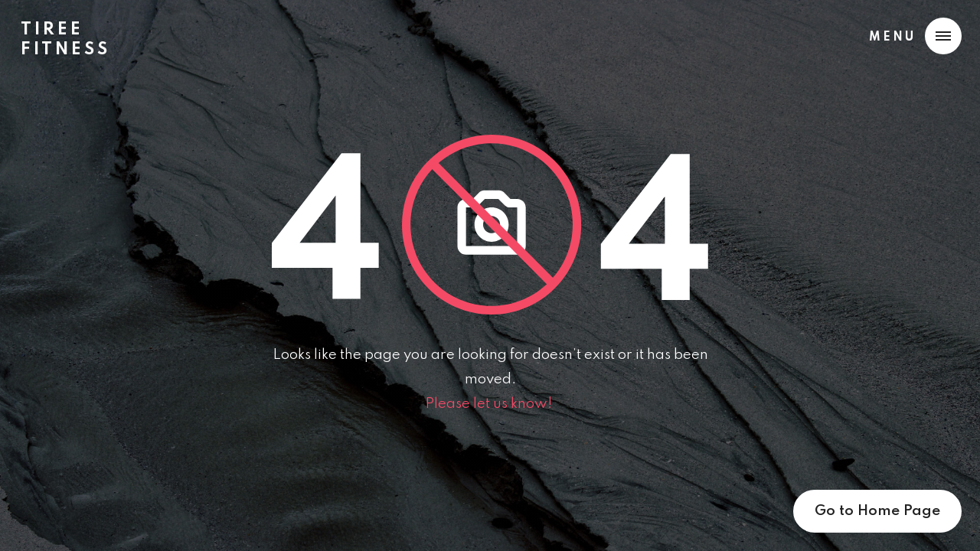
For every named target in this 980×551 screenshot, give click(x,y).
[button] (912, 36)
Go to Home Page (877, 511)
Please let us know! (490, 404)
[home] (65, 34)
